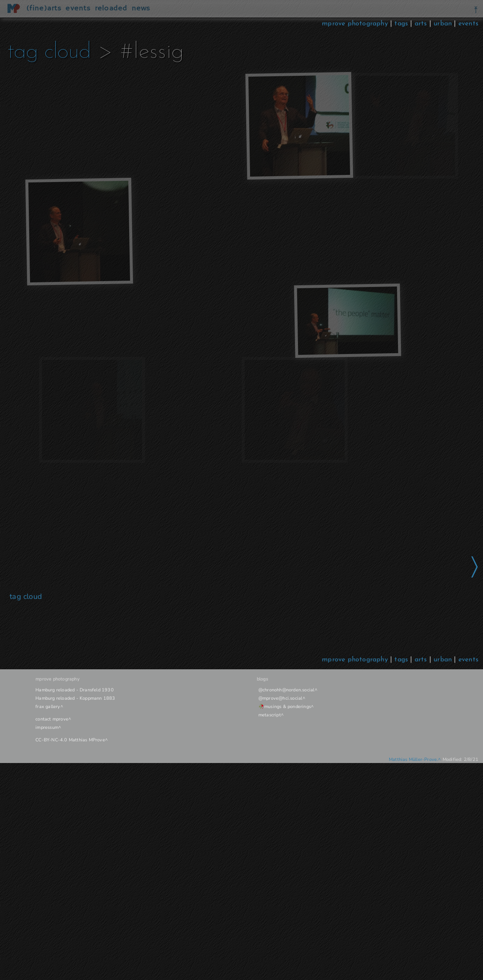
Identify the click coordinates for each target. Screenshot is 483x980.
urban (443, 24)
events (468, 24)
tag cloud (49, 52)
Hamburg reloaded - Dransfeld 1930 (75, 690)
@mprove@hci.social (280, 698)
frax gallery (48, 707)
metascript (270, 715)
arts (421, 24)
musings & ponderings (288, 707)
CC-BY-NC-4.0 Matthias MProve (70, 740)
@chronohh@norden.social (287, 690)
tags (401, 24)
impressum (47, 727)
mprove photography (356, 24)
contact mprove (52, 719)
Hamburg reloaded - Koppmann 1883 (75, 698)
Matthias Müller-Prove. (413, 759)
